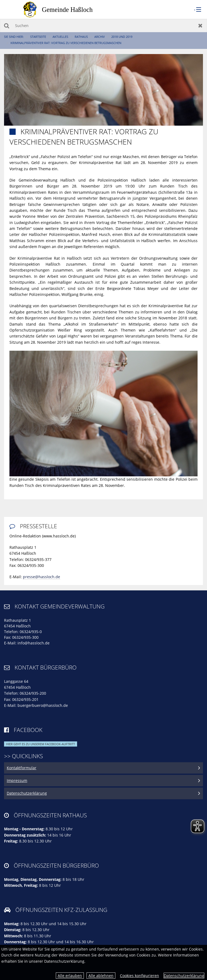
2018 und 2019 (122, 37)
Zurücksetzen (200, 26)
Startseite (38, 37)
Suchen (7, 26)
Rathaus (81, 37)
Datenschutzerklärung (184, 976)
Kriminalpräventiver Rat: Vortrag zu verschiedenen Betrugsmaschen (66, 43)
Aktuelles (60, 37)
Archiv (100, 37)
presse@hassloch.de (42, 577)
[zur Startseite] (63, 9)
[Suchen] (103, 26)
